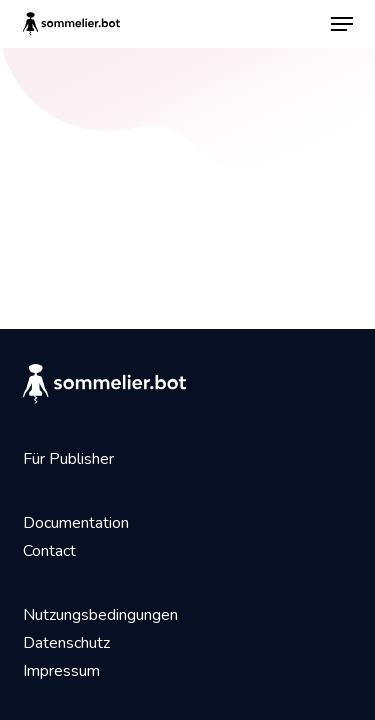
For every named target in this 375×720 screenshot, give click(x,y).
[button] (342, 24)
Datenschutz (66, 643)
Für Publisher (68, 459)
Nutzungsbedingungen (100, 615)
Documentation (76, 523)
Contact (49, 551)
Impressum (61, 671)
